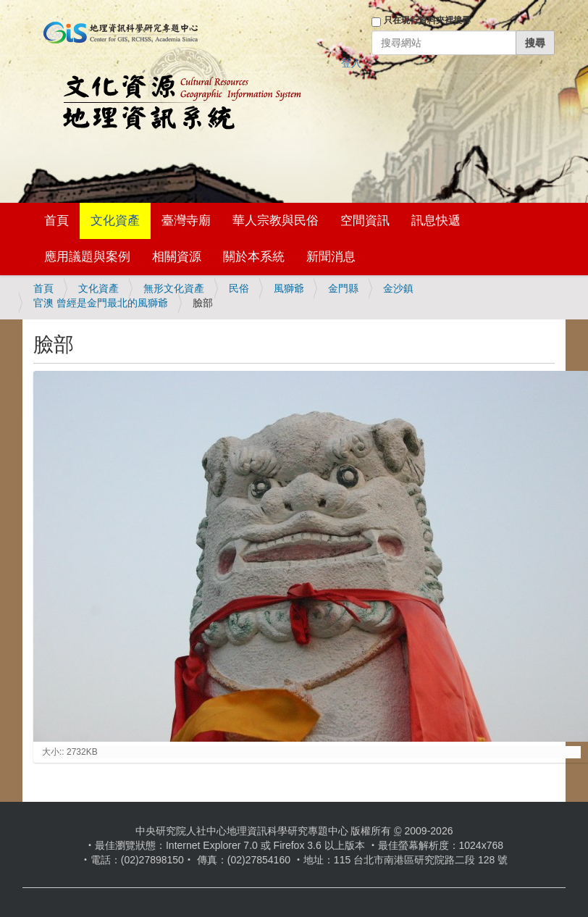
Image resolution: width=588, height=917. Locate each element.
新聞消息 (331, 257)
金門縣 (343, 288)
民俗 (239, 288)
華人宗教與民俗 (276, 221)
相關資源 (177, 257)
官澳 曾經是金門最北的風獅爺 (101, 303)
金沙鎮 (398, 288)
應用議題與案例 (87, 257)
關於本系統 (254, 257)
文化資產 (115, 221)
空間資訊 (365, 221)
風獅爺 (289, 288)
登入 (351, 63)
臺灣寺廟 (186, 221)
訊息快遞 (436, 221)
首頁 (56, 221)
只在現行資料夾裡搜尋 (427, 20)
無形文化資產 (174, 288)
